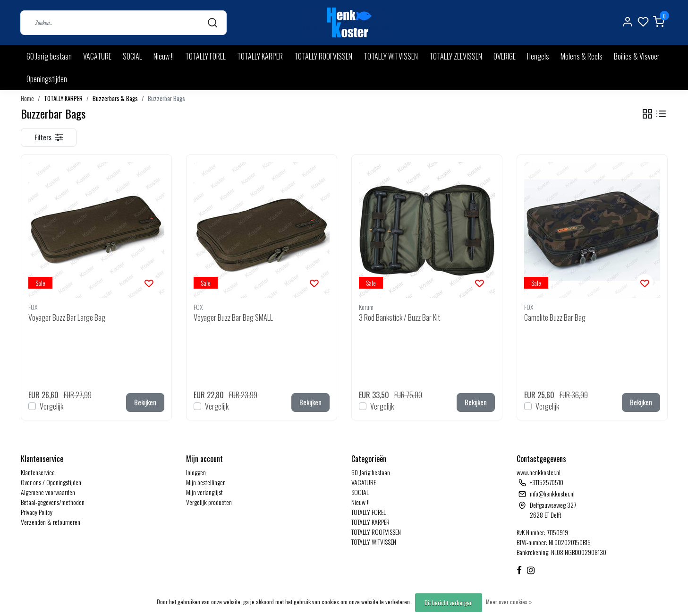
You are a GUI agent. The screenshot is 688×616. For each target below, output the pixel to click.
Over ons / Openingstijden (51, 482)
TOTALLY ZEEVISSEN (456, 56)
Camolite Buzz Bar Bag (555, 317)
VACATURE (97, 56)
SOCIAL (132, 56)
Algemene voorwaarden (48, 492)
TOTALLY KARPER (260, 56)
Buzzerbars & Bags (115, 98)
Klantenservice (38, 472)
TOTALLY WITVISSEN (391, 56)
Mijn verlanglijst (204, 492)
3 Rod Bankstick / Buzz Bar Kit (399, 317)
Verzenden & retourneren (51, 522)
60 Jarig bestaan (49, 56)
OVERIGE (505, 56)
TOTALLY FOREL (205, 56)
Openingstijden (47, 79)
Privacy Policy (37, 512)
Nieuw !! (164, 56)
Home (27, 98)
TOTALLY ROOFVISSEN (323, 56)
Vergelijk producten (209, 502)
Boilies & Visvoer (637, 56)
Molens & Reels (582, 56)
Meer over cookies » (509, 602)
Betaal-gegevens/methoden (53, 502)
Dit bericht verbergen (449, 603)
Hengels (538, 56)
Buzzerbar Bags (166, 98)
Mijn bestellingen (206, 482)
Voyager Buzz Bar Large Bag (67, 317)
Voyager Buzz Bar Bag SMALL (233, 317)
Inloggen (196, 472)
